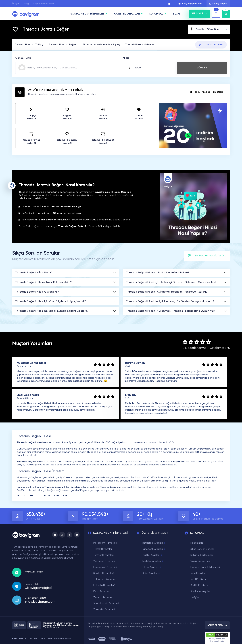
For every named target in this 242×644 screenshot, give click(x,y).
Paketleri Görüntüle (209, 29)
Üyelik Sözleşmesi (200, 561)
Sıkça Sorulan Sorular (44, 4)
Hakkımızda (197, 543)
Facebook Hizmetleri (105, 567)
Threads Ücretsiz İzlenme (145, 45)
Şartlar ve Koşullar (201, 592)
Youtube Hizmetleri (104, 561)
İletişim (16, 4)
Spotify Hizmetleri (104, 573)
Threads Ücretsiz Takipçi (30, 45)
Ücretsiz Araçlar (211, 45)
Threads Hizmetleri (104, 610)
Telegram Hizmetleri (105, 579)
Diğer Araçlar (151, 573)
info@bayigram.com (190, 4)
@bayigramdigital (38, 588)
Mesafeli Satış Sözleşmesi (205, 567)
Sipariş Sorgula (218, 4)
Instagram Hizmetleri (105, 543)
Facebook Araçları (154, 549)
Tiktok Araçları (152, 567)
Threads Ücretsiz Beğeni (65, 45)
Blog (26, 4)
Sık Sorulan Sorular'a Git (207, 256)
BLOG (177, 14)
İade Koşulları (198, 573)
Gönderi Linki (23, 58)
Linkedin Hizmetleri (104, 585)
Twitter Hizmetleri (104, 555)
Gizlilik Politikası (199, 585)
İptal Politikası (198, 579)
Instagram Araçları (154, 543)
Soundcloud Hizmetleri (106, 604)
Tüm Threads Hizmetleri (206, 92)
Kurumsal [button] (156, 14)
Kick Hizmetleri (102, 592)
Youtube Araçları (153, 561)
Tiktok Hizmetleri (103, 549)
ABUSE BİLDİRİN (217, 625)
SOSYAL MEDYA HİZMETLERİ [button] (87, 14)
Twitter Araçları (152, 555)
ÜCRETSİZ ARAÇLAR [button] (127, 14)
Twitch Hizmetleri (103, 598)
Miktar (127, 58)
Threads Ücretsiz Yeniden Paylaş (105, 45)
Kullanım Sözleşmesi (202, 555)
